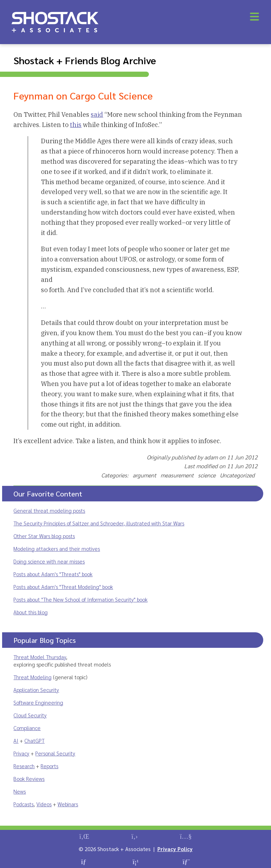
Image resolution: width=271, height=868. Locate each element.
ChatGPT (34, 740)
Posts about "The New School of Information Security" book (80, 599)
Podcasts (23, 804)
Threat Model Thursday (40, 657)
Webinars (68, 804)
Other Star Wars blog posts (44, 536)
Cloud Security (30, 715)
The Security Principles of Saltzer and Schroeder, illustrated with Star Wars (99, 523)
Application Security (36, 690)
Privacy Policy (175, 849)
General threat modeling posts (49, 510)
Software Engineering (38, 702)
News (20, 791)
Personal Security (55, 753)
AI (16, 740)
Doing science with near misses (49, 561)
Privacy (21, 753)
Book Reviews (29, 779)
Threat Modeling (32, 677)
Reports (49, 766)
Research (24, 766)
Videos (44, 804)
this (76, 125)
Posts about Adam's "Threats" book (53, 574)
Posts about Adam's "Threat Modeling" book (63, 587)
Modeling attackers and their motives (57, 548)
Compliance (27, 728)
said (97, 114)
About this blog (31, 612)
